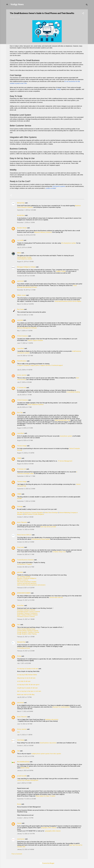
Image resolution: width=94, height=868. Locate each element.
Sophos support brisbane (35, 340)
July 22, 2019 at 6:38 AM (24, 247)
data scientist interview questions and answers (31, 585)
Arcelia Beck (21, 215)
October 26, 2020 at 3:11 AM (26, 554)
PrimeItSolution (22, 361)
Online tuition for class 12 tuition (45, 796)
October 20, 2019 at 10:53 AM (26, 276)
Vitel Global (21, 740)
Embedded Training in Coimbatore (27, 613)
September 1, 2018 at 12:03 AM (26, 210)
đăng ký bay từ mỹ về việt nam (26, 678)
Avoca (19, 804)
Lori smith (20, 240)
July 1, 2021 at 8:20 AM (24, 663)
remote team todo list (56, 597)
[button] (83, 14)
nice (18, 732)
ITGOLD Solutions (22, 336)
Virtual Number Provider (24, 257)
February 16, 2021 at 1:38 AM (26, 619)
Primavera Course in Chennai (26, 616)
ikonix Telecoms (22, 522)
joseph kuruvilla (22, 776)
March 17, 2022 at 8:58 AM (25, 711)
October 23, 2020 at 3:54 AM (26, 542)
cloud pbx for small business (61, 707)
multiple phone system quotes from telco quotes (46, 754)
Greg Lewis (21, 547)
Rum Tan (20, 413)
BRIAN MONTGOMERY (24, 593)
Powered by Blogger (47, 863)
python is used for (23, 580)
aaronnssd (20, 281)
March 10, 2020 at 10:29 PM (25, 304)
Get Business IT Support (25, 564)
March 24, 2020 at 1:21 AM (25, 315)
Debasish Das (21, 642)
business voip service (52, 719)
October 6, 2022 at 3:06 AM (25, 746)
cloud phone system (66, 436)
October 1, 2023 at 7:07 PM (25, 818)
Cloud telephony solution (25, 259)
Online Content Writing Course (26, 629)
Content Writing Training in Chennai (28, 631)
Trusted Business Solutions (25, 560)
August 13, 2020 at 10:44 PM (26, 453)
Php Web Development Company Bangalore (30, 513)
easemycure (21, 839)
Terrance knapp (22, 446)
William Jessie (21, 295)
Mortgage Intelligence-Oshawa (26, 267)
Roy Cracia (20, 309)
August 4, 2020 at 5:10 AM (25, 428)
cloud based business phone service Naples (68, 301)
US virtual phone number (69, 243)
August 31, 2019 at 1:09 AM (25, 262)
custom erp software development (28, 780)
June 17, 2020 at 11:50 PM (25, 343)
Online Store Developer (51, 513)
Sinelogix (20, 507)
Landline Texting (61, 271)
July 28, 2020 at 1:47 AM (24, 395)
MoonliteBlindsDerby (23, 762)
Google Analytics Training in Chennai (28, 632)
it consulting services (24, 648)
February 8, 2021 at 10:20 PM (26, 588)
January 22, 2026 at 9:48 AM (26, 849)
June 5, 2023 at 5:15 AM (24, 783)
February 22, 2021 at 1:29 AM (26, 637)
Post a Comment (17, 854)
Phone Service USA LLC (24, 535)
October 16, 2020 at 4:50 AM (26, 529)
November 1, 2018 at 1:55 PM (26, 223)
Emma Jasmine (22, 375)
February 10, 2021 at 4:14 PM (26, 600)
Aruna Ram (21, 605)
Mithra (19, 253)
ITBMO (19, 458)
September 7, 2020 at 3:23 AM (26, 501)
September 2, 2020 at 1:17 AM (26, 476)
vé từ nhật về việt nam (24, 681)
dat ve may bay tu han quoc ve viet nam (29, 691)
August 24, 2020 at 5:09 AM (25, 464)
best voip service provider (48, 527)
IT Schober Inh (22, 388)
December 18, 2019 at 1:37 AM (26, 290)
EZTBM (19, 498)
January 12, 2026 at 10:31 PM (26, 834)
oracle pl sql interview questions (27, 583)
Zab (18, 751)
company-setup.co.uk (59, 552)
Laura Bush (21, 348)
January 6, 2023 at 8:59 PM (25, 771)
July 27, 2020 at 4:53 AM (24, 382)
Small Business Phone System (41, 539)
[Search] (87, 5)
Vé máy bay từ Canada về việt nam (28, 669)
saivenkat (20, 320)
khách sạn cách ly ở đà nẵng (26, 695)
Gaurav (19, 823)
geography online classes (49, 828)
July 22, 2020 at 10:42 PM (25, 370)
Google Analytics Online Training (27, 634)
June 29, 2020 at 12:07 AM (25, 356)
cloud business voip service (48, 743)
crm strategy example (24, 577)
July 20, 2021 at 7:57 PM (24, 697)
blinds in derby (25, 768)
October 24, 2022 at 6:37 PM (26, 756)
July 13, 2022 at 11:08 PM (25, 735)
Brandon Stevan (22, 228)
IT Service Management (65, 461)
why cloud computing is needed (27, 582)
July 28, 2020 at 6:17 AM (24, 407)
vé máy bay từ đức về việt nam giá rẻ (28, 685)
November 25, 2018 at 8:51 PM (26, 235)
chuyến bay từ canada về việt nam (27, 688)
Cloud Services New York (62, 420)
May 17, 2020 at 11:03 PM (25, 331)
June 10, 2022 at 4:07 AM (25, 724)
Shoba (19, 656)
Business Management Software (27, 328)
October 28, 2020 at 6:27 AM (26, 567)
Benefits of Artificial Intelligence (27, 578)
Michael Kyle (21, 203)
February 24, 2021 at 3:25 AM (26, 651)
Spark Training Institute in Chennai (27, 615)
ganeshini (20, 572)
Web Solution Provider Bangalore (34, 514)
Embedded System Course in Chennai (29, 612)
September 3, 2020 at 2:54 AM (26, 489)
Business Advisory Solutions (43, 232)
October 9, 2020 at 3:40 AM (25, 517)
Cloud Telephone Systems (36, 404)
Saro (19, 625)
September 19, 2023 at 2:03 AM (26, 799)
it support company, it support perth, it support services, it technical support (40, 365)
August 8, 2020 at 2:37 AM (25, 440)
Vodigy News (17, 4)
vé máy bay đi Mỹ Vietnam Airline (27, 675)
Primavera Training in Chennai (26, 610)
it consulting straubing (73, 392)
